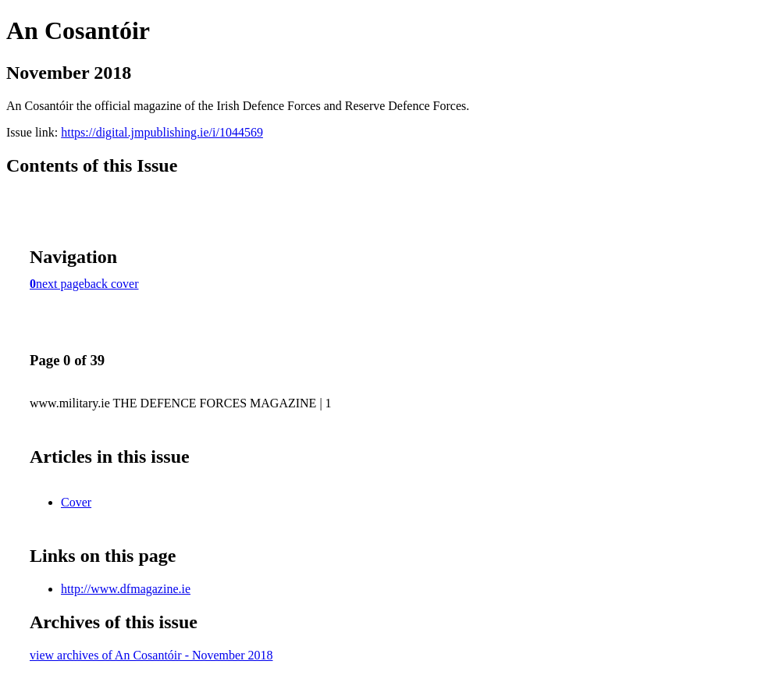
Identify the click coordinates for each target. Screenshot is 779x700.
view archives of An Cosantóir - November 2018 (151, 655)
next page (60, 284)
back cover (112, 284)
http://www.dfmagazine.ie (126, 589)
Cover (76, 502)
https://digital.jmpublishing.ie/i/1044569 (162, 132)
